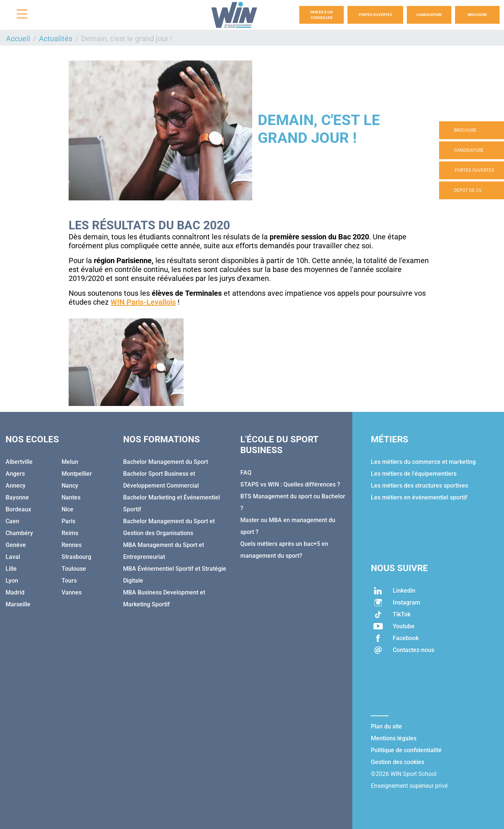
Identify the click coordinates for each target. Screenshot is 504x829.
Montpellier (77, 474)
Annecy (16, 486)
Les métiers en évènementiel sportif (419, 497)
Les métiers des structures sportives (419, 486)
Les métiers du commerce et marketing (423, 462)
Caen (12, 521)
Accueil (18, 39)
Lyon (12, 581)
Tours (69, 581)
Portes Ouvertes (375, 15)
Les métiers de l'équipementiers (414, 474)
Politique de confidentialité (406, 750)
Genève (16, 545)
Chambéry (19, 533)
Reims (70, 533)
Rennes (72, 545)
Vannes (72, 592)
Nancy (70, 486)
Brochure (477, 15)
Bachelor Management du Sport (166, 462)
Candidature (429, 15)
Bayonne (17, 497)
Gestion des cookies (398, 762)
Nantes (71, 497)
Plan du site (386, 726)
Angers (15, 474)
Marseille (18, 604)
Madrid (15, 592)
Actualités (56, 39)
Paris (68, 521)
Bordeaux (18, 509)
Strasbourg (76, 557)
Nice (67, 509)
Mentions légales (394, 738)
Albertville (19, 462)
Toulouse (74, 569)
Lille (11, 569)
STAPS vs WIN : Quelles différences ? (290, 484)
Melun (70, 462)
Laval (13, 557)
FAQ (246, 473)
